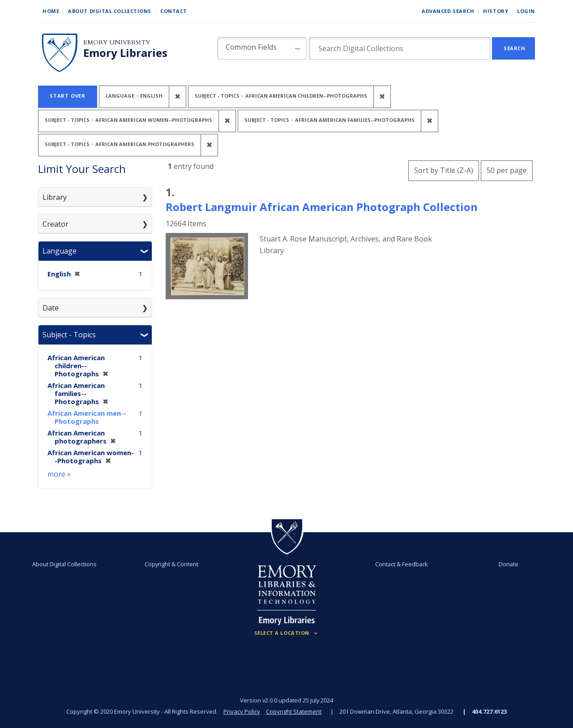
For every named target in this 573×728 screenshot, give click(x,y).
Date (51, 308)
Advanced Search (448, 11)
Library (55, 197)
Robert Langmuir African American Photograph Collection (322, 207)
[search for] (400, 48)
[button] (262, 48)
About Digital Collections (110, 11)
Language (60, 251)
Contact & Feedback (402, 564)
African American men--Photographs (87, 417)
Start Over (68, 96)
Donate (509, 564)
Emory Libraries (125, 53)
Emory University (117, 42)
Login (526, 11)
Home (51, 11)
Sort (444, 170)
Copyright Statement (294, 711)
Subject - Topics (69, 335)
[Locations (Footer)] (287, 633)
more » (59, 474)
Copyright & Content (171, 564)
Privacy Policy (242, 711)
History (496, 11)
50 (507, 169)
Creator (56, 224)
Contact (174, 11)
